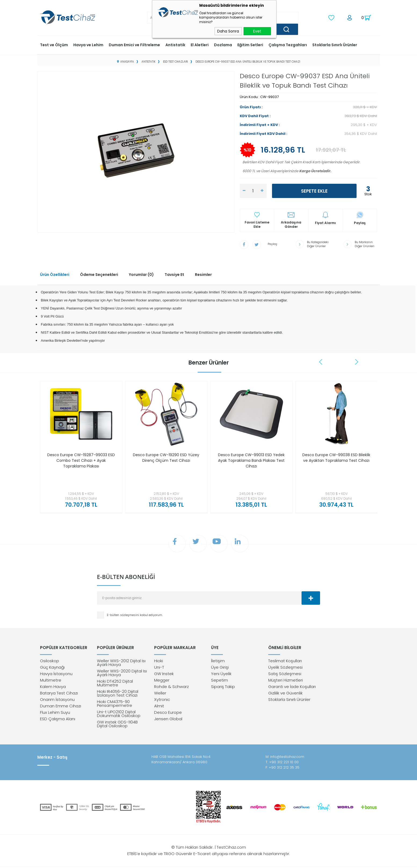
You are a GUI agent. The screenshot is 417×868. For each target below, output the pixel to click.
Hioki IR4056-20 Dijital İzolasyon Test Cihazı (118, 695)
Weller (160, 694)
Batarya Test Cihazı (59, 694)
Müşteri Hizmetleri (286, 681)
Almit (159, 707)
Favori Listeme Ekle (257, 224)
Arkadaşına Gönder (291, 224)
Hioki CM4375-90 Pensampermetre (115, 705)
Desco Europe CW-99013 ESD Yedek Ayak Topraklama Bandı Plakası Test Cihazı (251, 460)
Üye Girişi (220, 669)
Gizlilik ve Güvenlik (285, 694)
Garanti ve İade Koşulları (292, 688)
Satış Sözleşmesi (285, 675)
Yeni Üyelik (221, 675)
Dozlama (223, 44)
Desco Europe (168, 714)
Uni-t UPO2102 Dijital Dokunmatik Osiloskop (119, 715)
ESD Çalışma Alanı (58, 720)
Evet (257, 31)
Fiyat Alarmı (325, 222)
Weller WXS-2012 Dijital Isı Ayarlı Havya (121, 664)
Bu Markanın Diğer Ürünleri (365, 244)
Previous (321, 361)
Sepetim (220, 681)
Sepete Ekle (314, 190)
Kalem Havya (53, 688)
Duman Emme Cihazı (61, 707)
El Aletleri (200, 44)
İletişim (218, 662)
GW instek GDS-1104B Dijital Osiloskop (117, 725)
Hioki (159, 662)
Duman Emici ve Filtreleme (134, 44)
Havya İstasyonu (56, 675)
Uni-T (159, 669)
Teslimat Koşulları (285, 662)
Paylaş (360, 222)
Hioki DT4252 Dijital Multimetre (115, 684)
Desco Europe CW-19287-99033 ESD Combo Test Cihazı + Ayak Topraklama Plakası (81, 460)
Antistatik (175, 44)
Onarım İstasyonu (57, 701)
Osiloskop (50, 662)
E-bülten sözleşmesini (123, 616)
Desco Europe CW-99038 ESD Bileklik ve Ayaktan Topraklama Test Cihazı (336, 460)
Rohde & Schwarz (171, 688)
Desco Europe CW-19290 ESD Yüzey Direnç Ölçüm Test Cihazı (166, 457)
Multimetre (51, 681)
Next (357, 361)
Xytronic (162, 701)
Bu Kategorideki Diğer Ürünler (318, 244)
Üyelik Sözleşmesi (285, 669)
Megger (162, 681)
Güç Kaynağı (52, 669)
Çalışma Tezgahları (288, 44)
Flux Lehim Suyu (55, 714)
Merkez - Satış (52, 759)
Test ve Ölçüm (54, 44)
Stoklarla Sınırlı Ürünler (335, 44)
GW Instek (164, 675)
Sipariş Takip (223, 688)
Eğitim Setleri (250, 44)
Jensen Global (168, 720)
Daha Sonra (228, 31)
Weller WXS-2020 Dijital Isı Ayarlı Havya (122, 674)
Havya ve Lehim (88, 44)
